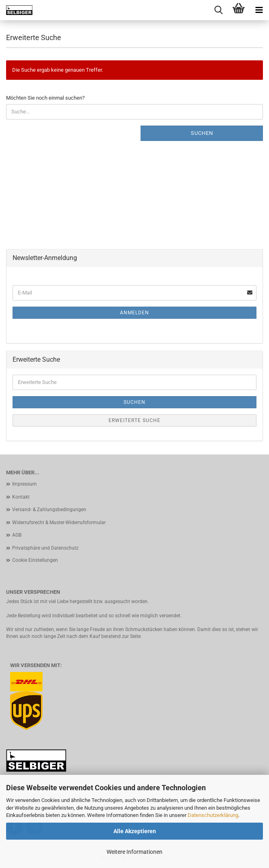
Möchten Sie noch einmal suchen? (45, 98)
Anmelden (134, 313)
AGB (17, 535)
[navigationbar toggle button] (259, 10)
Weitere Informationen (134, 852)
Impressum (25, 484)
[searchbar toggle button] (218, 10)
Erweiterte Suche (134, 420)
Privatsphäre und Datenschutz (45, 548)
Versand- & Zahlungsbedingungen (49, 510)
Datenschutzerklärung (213, 815)
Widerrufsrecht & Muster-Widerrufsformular (59, 523)
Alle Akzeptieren (135, 831)
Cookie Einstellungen (35, 560)
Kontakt (21, 497)
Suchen (202, 133)
